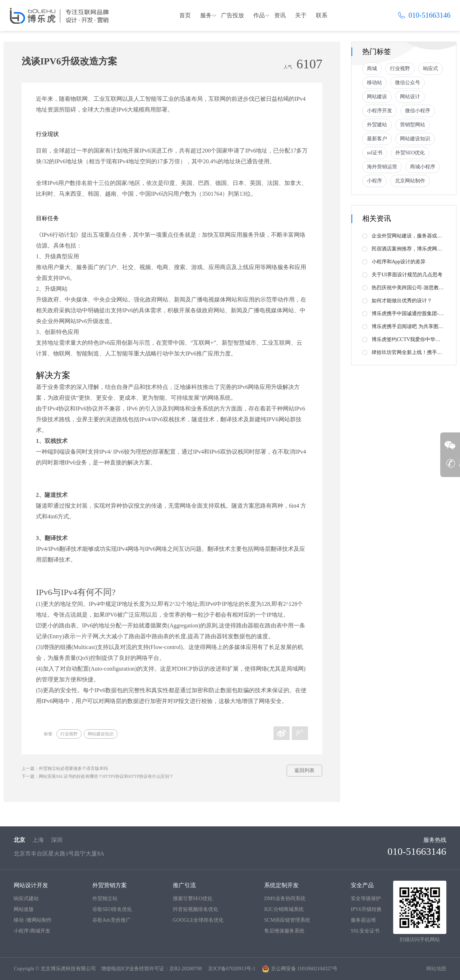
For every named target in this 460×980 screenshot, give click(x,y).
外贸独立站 (105, 899)
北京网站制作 (410, 181)
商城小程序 (423, 167)
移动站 (374, 83)
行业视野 (69, 734)
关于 (301, 15)
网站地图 (436, 969)
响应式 (431, 69)
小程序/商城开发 (32, 931)
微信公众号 (408, 83)
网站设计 (410, 97)
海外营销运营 (382, 167)
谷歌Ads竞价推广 (112, 920)
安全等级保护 (366, 899)
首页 (185, 15)
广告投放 (233, 15)
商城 (372, 69)
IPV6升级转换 (366, 909)
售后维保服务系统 (284, 931)
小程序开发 (379, 111)
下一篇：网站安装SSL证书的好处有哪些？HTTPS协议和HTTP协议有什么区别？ (98, 776)
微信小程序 (418, 111)
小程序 (374, 181)
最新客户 (377, 139)
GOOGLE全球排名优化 (198, 920)
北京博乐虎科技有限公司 (68, 969)
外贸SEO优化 (410, 153)
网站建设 (377, 97)
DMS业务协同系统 (285, 899)
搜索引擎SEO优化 (193, 899)
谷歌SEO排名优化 (112, 909)
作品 (259, 15)
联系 (322, 15)
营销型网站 (413, 125)
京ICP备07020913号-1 (232, 969)
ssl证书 (375, 153)
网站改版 (24, 909)
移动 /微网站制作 (33, 920)
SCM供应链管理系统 (287, 920)
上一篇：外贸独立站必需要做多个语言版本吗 (65, 768)
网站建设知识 (101, 734)
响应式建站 (26, 899)
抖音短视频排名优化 (195, 909)
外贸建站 (377, 125)
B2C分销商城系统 (284, 909)
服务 (206, 15)
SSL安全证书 (365, 931)
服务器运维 (363, 920)
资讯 (280, 15)
